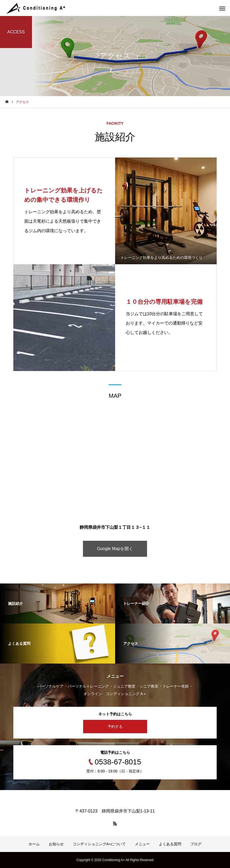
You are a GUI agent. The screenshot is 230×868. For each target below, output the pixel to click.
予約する (115, 727)
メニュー (142, 844)
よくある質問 (170, 844)
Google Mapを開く (115, 549)
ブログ (196, 844)
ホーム (34, 844)
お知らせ (56, 844)
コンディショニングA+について (99, 844)
